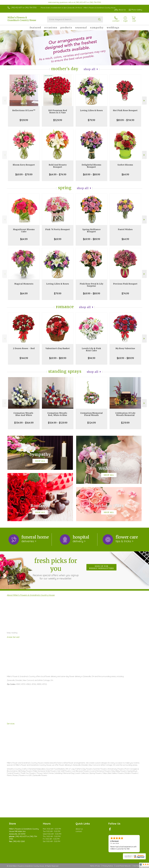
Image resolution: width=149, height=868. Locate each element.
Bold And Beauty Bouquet (58, 166)
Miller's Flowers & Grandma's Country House (22, 19)
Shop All (90, 69)
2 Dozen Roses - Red (24, 348)
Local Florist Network (123, 866)
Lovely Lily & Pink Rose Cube (91, 349)
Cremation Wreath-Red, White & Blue (58, 414)
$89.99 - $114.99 (125, 120)
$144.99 (24, 358)
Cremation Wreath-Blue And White (24, 414)
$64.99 (125, 174)
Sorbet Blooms (125, 165)
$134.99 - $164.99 (24, 423)
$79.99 (91, 120)
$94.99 (92, 358)
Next (144, 101)
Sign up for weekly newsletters (101, 567)
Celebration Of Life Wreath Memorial (125, 414)
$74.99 (125, 293)
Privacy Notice (108, 866)
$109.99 (24, 120)
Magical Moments (24, 284)
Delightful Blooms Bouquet (92, 166)
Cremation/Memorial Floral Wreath (91, 414)
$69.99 (58, 239)
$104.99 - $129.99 (58, 423)
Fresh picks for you (56, 568)
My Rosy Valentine (125, 348)
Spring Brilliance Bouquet (92, 230)
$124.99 (92, 423)
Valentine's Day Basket (58, 348)
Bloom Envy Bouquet (24, 165)
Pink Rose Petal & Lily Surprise (92, 285)
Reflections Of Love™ (24, 110)
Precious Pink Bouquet (125, 284)
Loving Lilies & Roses (91, 110)
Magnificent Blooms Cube (24, 230)
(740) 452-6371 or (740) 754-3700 (24, 8)
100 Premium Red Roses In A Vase (58, 111)
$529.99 (58, 120)
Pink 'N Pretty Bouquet (58, 229)
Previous (5, 101)
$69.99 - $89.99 (92, 174)
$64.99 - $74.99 (58, 174)
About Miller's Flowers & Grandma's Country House (31, 595)
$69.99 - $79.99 (24, 174)
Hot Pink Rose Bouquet (125, 110)
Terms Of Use (95, 866)
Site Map (136, 866)
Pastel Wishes (125, 229)
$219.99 (125, 423)
